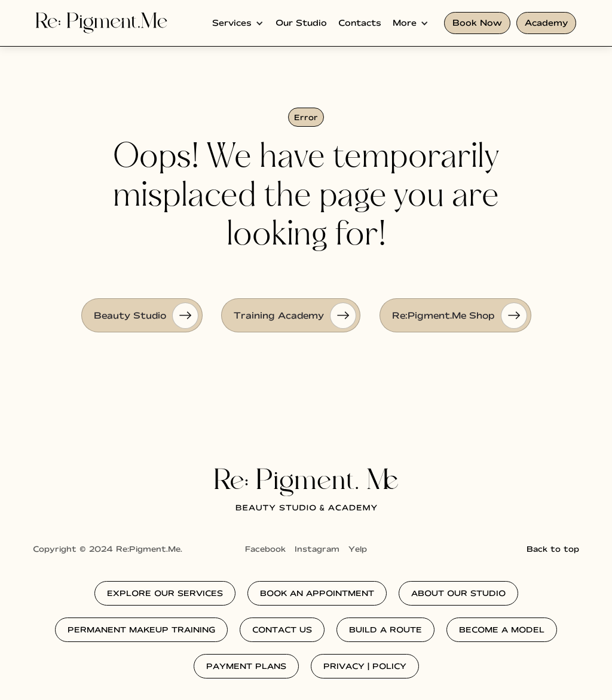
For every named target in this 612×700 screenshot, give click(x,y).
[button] (238, 23)
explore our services (165, 593)
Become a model (502, 629)
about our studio (458, 593)
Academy (546, 23)
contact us (282, 629)
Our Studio (301, 23)
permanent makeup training (141, 629)
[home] (102, 23)
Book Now (477, 23)
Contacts (360, 23)
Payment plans (246, 666)
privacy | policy (365, 666)
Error (306, 117)
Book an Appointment (317, 593)
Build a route (385, 629)
